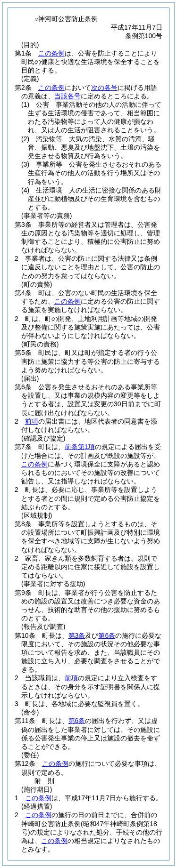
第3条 (77, 635)
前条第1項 (80, 447)
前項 (32, 421)
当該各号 (67, 96)
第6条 (107, 635)
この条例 (51, 53)
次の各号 (104, 88)
